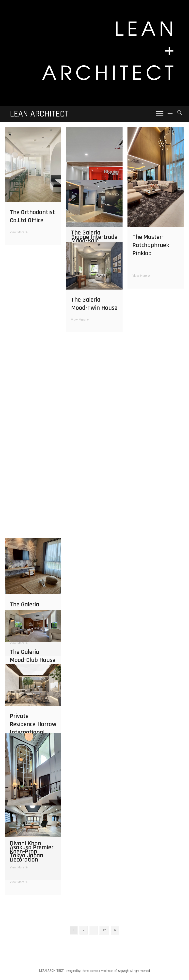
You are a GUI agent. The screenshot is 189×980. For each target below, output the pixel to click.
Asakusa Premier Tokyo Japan (32, 851)
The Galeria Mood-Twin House (94, 304)
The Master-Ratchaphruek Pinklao (151, 245)
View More (18, 232)
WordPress (107, 971)
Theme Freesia (90, 971)
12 (104, 931)
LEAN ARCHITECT (39, 114)
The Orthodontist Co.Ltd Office (32, 216)
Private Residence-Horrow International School (33, 728)
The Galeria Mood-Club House (33, 656)
